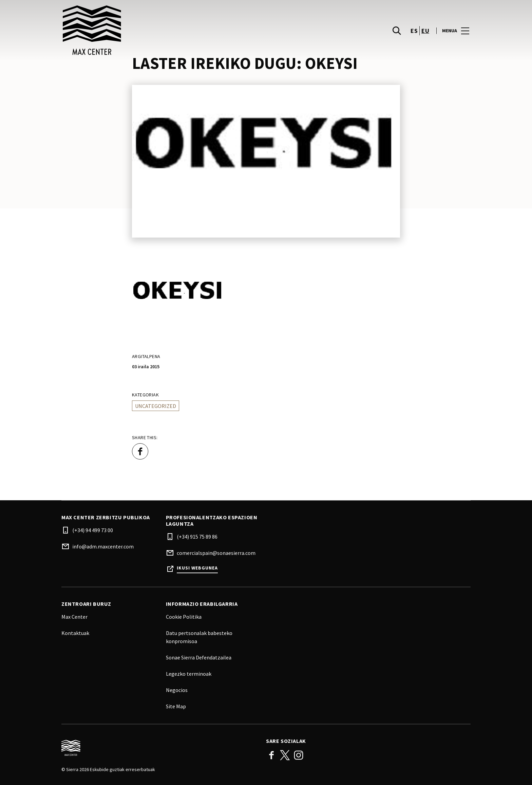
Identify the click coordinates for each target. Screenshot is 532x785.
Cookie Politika (184, 617)
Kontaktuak (75, 633)
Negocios (177, 690)
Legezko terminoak (189, 674)
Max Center (74, 617)
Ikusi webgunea (197, 568)
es (414, 31)
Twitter (285, 755)
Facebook (271, 755)
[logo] (164, 31)
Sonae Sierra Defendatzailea (199, 657)
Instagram (299, 755)
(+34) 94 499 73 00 (93, 530)
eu (425, 31)
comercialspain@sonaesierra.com (216, 553)
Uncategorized (156, 406)
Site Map (176, 706)
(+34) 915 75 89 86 (197, 537)
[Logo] (160, 748)
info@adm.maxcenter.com (103, 546)
